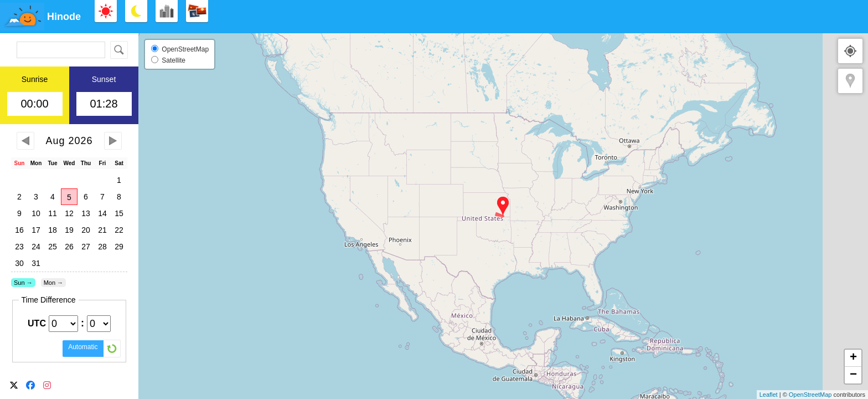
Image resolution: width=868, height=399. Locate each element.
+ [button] (853, 358)
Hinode (64, 17)
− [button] (853, 375)
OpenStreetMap (810, 395)
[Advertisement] (757, 17)
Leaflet (769, 395)
